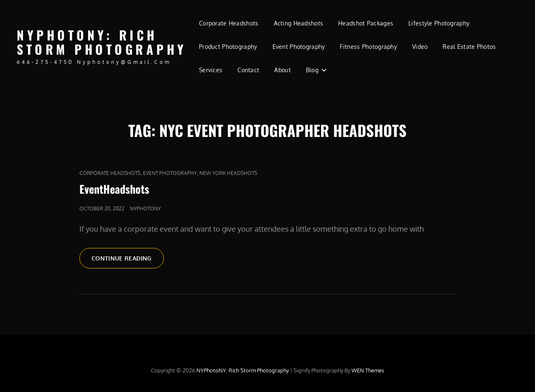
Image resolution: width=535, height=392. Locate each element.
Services (211, 70)
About (282, 70)
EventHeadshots (114, 189)
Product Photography (228, 47)
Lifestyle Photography (439, 23)
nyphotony (145, 209)
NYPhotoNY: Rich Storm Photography (102, 42)
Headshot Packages (366, 23)
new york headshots (228, 173)
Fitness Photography (368, 47)
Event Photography (299, 47)
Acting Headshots (299, 23)
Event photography (170, 173)
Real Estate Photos (469, 47)
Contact (248, 70)
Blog (312, 70)
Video (420, 47)
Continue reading (128, 258)
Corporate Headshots (229, 23)
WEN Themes (368, 370)
